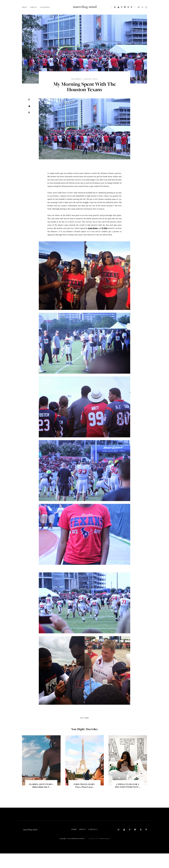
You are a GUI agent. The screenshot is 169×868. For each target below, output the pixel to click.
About (25, 7)
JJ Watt (105, 228)
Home (74, 844)
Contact (34, 7)
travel (87, 732)
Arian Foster (93, 228)
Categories (45, 7)
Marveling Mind (78, 853)
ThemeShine (104, 853)
